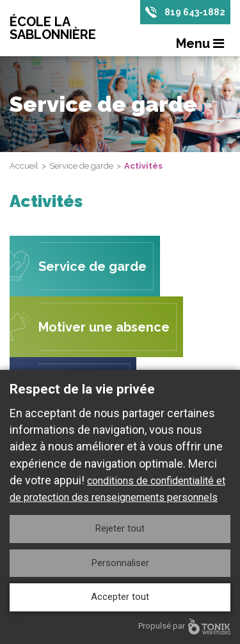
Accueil (24, 166)
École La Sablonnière (53, 28)
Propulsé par (184, 626)
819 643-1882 (195, 12)
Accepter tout (120, 597)
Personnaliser (120, 563)
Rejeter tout (120, 528)
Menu (200, 43)
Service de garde (81, 166)
